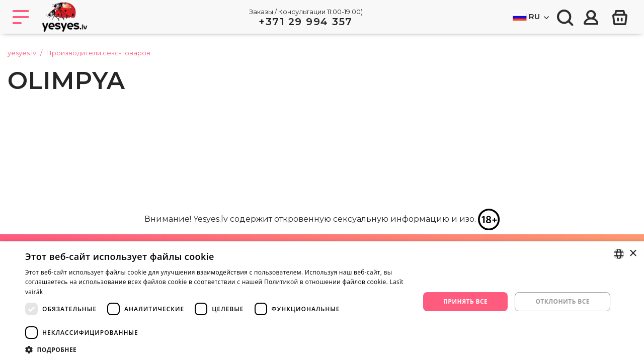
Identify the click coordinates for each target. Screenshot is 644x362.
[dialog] (322, 302)
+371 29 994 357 (306, 22)
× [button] (633, 254)
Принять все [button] (465, 301)
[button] (217, 349)
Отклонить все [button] (562, 301)
